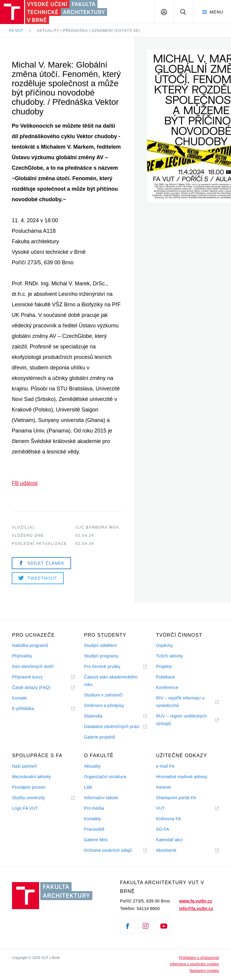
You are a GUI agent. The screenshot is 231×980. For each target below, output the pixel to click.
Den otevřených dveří (33, 666)
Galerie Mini (96, 840)
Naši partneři (25, 766)
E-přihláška (23, 708)
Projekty (164, 666)
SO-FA (163, 829)
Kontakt (19, 698)
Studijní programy (101, 656)
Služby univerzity (29, 798)
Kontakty (92, 819)
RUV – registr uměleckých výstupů (182, 720)
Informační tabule (101, 798)
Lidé (88, 787)
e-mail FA (165, 766)
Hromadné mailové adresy (182, 777)
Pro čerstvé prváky (102, 666)
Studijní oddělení (100, 645)
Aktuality (92, 766)
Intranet (164, 787)
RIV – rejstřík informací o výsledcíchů (180, 702)
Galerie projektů (99, 737)
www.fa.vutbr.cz (196, 901)
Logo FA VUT (25, 808)
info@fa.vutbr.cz (196, 909)
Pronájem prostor (29, 787)
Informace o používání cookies (194, 964)
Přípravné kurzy (27, 677)
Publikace (166, 677)
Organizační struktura (105, 777)
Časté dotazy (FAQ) (31, 687)
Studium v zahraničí (103, 695)
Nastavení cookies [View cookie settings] (204, 971)
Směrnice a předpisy (104, 705)
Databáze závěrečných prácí (112, 727)
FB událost (25, 483)
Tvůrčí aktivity (170, 656)
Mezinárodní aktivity (31, 777)
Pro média (94, 808)
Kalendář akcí (169, 840)
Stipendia (93, 716)
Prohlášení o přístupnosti (199, 958)
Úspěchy (165, 645)
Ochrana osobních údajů (108, 850)
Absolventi (174, 850)
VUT (168, 808)
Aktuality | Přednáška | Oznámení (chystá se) (89, 31)
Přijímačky (22, 656)
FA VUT (16, 31)
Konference (167, 687)
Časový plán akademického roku (111, 681)
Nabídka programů (30, 645)
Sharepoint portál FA (176, 798)
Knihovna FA (168, 819)
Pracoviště (94, 829)
